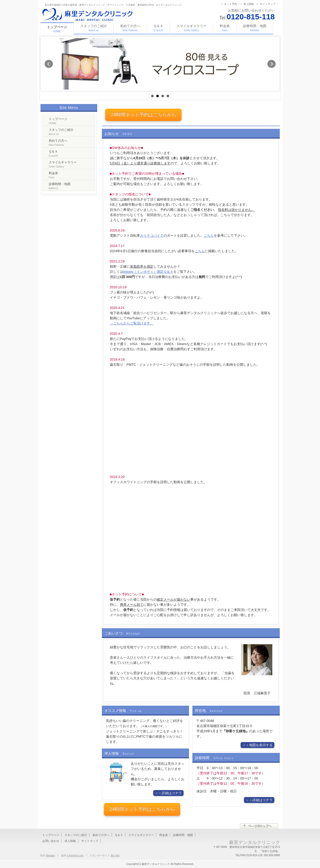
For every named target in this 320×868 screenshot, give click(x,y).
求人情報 (249, 4)
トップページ (58, 121)
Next (272, 64)
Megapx (51, 855)
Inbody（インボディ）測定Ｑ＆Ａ (148, 272)
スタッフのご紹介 (94, 28)
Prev (49, 64)
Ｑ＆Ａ (158, 28)
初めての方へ (130, 28)
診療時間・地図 (255, 28)
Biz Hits (115, 855)
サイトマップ (268, 4)
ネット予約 (231, 4)
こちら (209, 236)
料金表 (225, 28)
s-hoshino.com (75, 855)
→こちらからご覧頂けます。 (132, 323)
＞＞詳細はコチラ (168, 793)
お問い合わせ (51, 841)
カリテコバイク (152, 236)
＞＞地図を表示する (257, 745)
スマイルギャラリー (191, 28)
